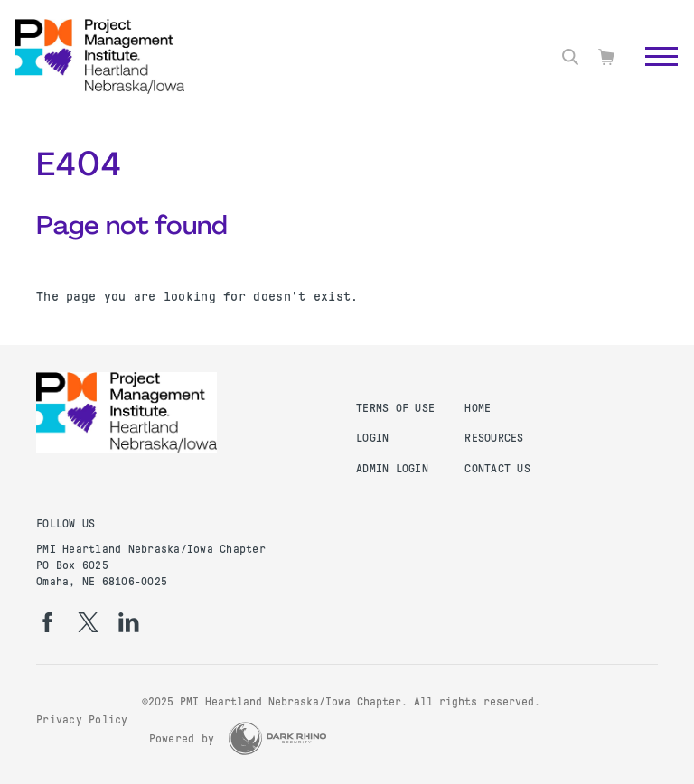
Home (478, 408)
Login (372, 438)
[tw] (88, 622)
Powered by (182, 739)
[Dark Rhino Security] (277, 738)
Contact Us (497, 469)
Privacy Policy (82, 720)
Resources (494, 438)
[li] (129, 622)
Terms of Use (395, 408)
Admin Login (392, 469)
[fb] (47, 622)
